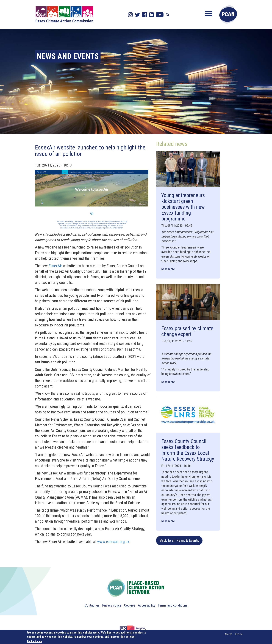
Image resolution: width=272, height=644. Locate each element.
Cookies (130, 605)
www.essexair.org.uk (113, 542)
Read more (168, 269)
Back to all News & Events (179, 540)
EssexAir (55, 266)
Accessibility (147, 605)
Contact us (92, 605)
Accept (228, 634)
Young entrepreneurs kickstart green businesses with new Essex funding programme (183, 207)
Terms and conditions (173, 605)
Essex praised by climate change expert (187, 331)
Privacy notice (112, 605)
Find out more (35, 641)
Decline (239, 634)
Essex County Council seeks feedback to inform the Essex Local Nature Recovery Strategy (188, 450)
